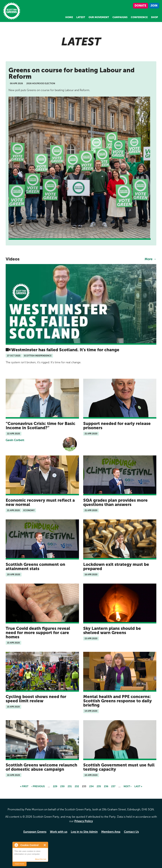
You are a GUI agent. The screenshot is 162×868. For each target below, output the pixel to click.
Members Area (111, 832)
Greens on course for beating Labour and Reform (72, 73)
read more (19, 864)
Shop (154, 17)
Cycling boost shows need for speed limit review (36, 699)
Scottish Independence (38, 356)
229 (55, 786)
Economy (29, 510)
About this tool (41, 859)
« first (24, 786)
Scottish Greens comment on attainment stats (35, 566)
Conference (139, 17)
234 (91, 786)
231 (70, 786)
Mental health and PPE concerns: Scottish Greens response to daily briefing (117, 701)
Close (45, 845)
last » (138, 786)
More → (150, 259)
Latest (81, 17)
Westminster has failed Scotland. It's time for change (65, 350)
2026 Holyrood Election (41, 83)
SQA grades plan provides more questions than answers (115, 502)
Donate (140, 6)
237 (113, 786)
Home (69, 17)
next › (127, 786)
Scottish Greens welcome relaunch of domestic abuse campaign (41, 767)
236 (106, 786)
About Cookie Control (16, 845)
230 (62, 786)
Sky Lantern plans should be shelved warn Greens (112, 630)
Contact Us (131, 832)
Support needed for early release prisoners (117, 426)
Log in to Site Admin (84, 832)
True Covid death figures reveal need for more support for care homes (38, 633)
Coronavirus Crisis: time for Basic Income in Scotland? (40, 426)
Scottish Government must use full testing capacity (119, 767)
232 (77, 786)
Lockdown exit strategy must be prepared (116, 566)
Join (154, 6)
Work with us (59, 832)
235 (99, 786)
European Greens (35, 832)
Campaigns (120, 17)
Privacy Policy (84, 821)
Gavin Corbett (15, 440)
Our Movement (99, 17)
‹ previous (38, 786)
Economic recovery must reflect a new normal (40, 502)
